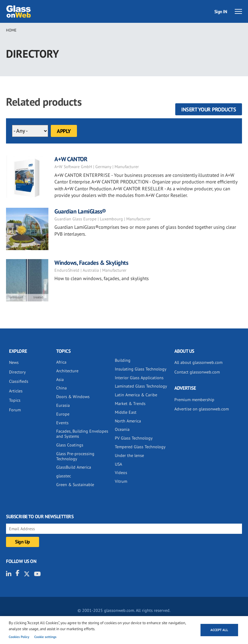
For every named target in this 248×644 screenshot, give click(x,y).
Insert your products (209, 109)
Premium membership (194, 400)
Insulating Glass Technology (141, 369)
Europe (63, 414)
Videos (121, 473)
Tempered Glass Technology (140, 447)
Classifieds (19, 381)
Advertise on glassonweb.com (202, 409)
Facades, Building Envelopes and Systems (82, 434)
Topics (15, 400)
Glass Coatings (70, 445)
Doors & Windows (73, 397)
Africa (61, 362)
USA (118, 464)
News (14, 362)
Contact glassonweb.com (197, 372)
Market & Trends (130, 404)
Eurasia (63, 405)
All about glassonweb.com (198, 362)
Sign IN (221, 12)
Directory (17, 372)
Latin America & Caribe (136, 395)
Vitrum (121, 481)
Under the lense (129, 455)
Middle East (126, 412)
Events (62, 423)
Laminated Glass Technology (141, 386)
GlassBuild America (74, 467)
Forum (15, 410)
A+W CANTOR (71, 159)
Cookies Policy (19, 637)
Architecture (67, 371)
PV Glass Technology (134, 438)
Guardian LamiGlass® (80, 211)
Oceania (122, 429)
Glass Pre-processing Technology (75, 456)
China (61, 388)
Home (11, 30)
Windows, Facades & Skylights (91, 263)
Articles (16, 391)
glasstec (64, 476)
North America (128, 421)
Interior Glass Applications (139, 378)
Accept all (219, 630)
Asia (60, 379)
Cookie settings (45, 637)
